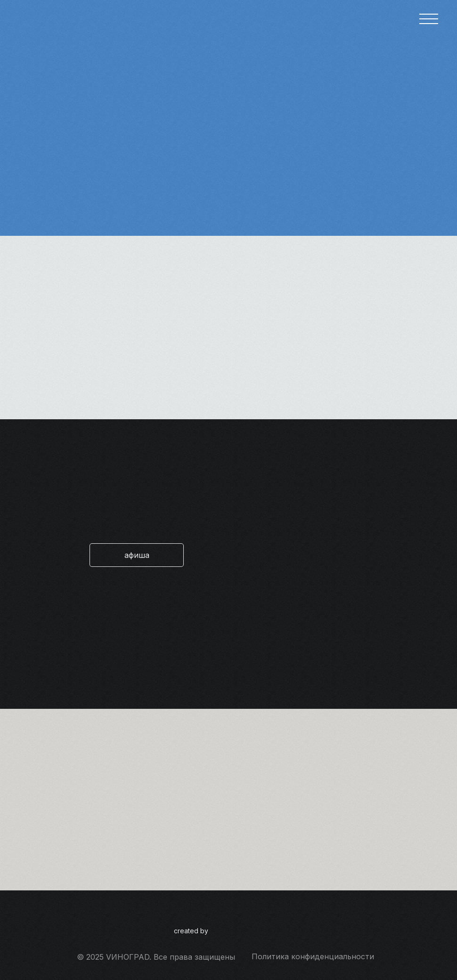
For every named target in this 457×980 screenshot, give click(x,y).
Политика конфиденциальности (313, 956)
